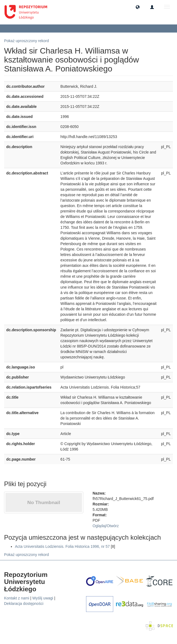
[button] (138, 7)
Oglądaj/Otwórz (106, 526)
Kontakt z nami (17, 598)
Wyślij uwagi (43, 598)
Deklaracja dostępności (24, 604)
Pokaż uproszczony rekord (26, 41)
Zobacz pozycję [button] (21, 28)
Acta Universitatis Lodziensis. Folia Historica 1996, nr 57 (62, 546)
